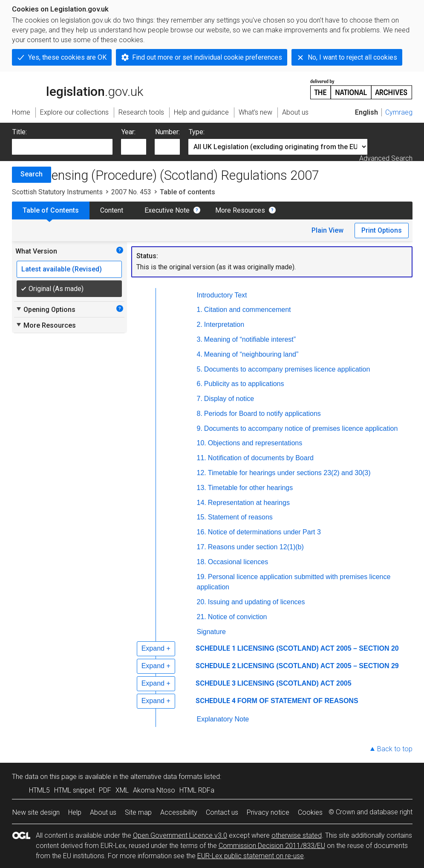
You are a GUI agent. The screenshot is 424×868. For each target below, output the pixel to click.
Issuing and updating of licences (257, 602)
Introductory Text (222, 295)
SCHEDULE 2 (216, 666)
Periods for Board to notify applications (262, 414)
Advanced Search (386, 158)
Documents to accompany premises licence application (287, 369)
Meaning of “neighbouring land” (251, 354)
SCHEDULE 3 (216, 683)
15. (202, 517)
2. (200, 324)
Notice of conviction (238, 617)
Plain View (327, 230)
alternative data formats (166, 777)
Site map (138, 812)
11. (202, 458)
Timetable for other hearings (251, 488)
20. (202, 602)
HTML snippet (74, 790)
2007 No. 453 (131, 192)
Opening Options (45, 309)
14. (202, 503)
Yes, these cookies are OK (67, 57)
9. (200, 428)
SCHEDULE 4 (216, 701)
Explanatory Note (223, 719)
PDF (105, 790)
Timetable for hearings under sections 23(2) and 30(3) (289, 473)
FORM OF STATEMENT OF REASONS (298, 701)
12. (202, 473)
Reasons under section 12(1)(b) (256, 547)
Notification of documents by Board (261, 458)
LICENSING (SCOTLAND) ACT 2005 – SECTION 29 (318, 666)
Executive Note (167, 210)
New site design (36, 812)
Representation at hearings (249, 503)
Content (112, 210)
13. (202, 488)
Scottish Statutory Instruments (57, 192)
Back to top (395, 749)
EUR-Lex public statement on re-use (251, 856)
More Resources (240, 210)
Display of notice (229, 399)
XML (122, 790)
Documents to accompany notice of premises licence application (301, 428)
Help (75, 812)
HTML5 (39, 790)
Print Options (382, 230)
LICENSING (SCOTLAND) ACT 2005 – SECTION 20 (318, 648)
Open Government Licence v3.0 (180, 835)
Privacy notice (268, 812)
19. (202, 577)
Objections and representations (255, 443)
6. (200, 384)
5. (200, 369)
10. (202, 443)
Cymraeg (399, 112)
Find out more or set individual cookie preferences (207, 57)
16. (202, 532)
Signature (212, 632)
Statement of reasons (240, 517)
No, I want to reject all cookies (352, 57)
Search (32, 174)
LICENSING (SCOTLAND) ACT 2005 (294, 683)
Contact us (222, 812)
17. (202, 547)
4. (200, 354)
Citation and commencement (248, 310)
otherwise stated (297, 835)
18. (202, 562)
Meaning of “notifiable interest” (250, 339)
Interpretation (224, 324)
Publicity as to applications (244, 384)
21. (202, 617)
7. (200, 399)
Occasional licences (238, 562)
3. (200, 339)
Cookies (310, 812)
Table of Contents (51, 210)
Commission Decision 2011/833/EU (272, 846)
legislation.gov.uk (78, 89)
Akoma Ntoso (154, 790)
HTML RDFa (197, 790)
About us (103, 812)
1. (200, 310)
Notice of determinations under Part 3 (264, 532)
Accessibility (179, 812)
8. (200, 414)
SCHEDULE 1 (216, 648)
